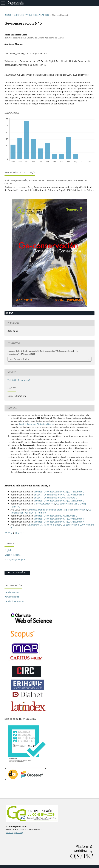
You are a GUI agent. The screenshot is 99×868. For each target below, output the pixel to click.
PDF (11, 313)
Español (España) (13, 555)
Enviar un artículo (17, 573)
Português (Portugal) (15, 559)
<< (6, 533)
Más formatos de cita (19, 359)
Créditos (38, 492)
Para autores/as (12, 597)
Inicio (8, 15)
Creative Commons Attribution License (36, 424)
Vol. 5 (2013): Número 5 (38, 15)
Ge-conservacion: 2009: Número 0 (60, 498)
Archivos (19, 15)
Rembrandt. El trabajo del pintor (45, 525)
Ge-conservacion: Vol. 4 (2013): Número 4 (64, 522)
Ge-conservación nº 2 (45, 504)
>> (23, 533)
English (8, 550)
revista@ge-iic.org (15, 832)
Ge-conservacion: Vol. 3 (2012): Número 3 (64, 501)
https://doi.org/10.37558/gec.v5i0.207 (28, 54)
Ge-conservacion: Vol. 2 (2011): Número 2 (64, 492)
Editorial (38, 495)
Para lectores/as (12, 592)
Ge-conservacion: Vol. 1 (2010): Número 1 (64, 495)
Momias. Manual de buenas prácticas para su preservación (58, 510)
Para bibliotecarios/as (14, 601)
